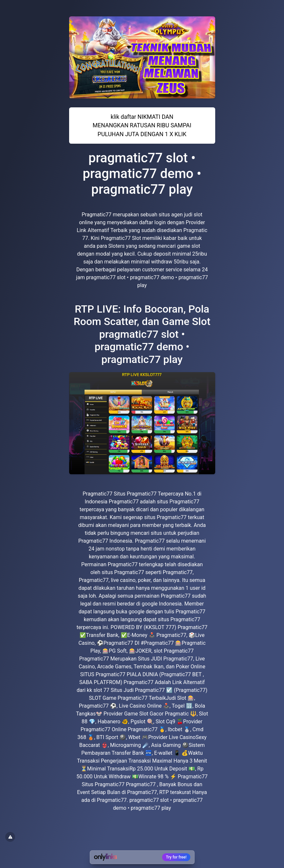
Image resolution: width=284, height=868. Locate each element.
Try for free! (176, 857)
